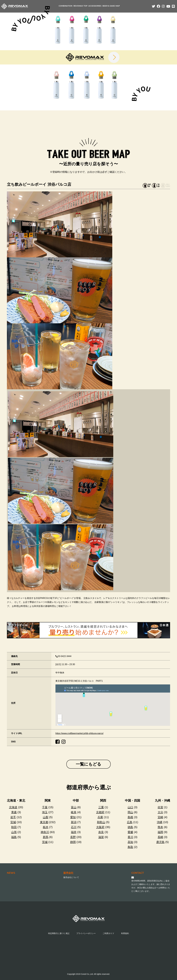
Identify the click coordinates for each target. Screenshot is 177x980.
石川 (74, 827)
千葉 (45, 807)
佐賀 (160, 807)
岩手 (13, 817)
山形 (14, 832)
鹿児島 (160, 842)
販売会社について (71, 877)
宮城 (13, 822)
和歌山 (101, 822)
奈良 (101, 832)
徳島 (130, 827)
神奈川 (45, 832)
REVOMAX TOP (80, 6)
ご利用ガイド (108, 933)
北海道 (13, 807)
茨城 (45, 842)
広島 (130, 822)
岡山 (130, 812)
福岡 (160, 832)
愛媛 (130, 832)
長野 (73, 837)
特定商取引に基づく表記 (59, 933)
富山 (74, 807)
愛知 (73, 817)
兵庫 (100, 817)
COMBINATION (65, 6)
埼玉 (45, 812)
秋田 (14, 827)
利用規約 (125, 933)
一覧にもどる (88, 764)
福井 (74, 832)
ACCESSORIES (95, 6)
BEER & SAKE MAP (111, 6)
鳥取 (130, 847)
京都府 (100, 812)
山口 (130, 807)
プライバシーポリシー (86, 933)
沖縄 (160, 822)
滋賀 (101, 837)
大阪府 (100, 827)
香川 (130, 837)
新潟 (74, 822)
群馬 (46, 837)
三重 (101, 807)
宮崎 (160, 817)
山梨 (46, 817)
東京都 (44, 822)
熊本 (160, 827)
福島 (14, 837)
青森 (14, 812)
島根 (130, 817)
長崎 (160, 837)
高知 (130, 842)
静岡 (73, 842)
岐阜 (74, 812)
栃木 (46, 827)
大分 (160, 812)
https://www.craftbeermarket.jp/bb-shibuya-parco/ (80, 733)
